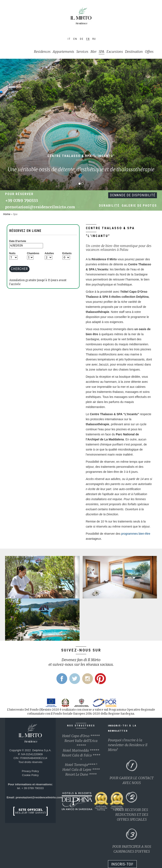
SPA (102, 52)
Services (82, 52)
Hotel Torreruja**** (81, 765)
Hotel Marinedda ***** (81, 750)
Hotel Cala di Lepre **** (81, 770)
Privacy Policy (30, 771)
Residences (42, 52)
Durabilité (109, 206)
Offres (149, 52)
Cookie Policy (30, 775)
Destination (134, 52)
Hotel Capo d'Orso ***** (81, 736)
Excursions (115, 52)
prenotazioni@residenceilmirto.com (40, 207)
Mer (94, 52)
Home (7, 214)
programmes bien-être (136, 534)
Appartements (63, 52)
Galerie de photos (139, 206)
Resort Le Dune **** (81, 774)
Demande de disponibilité (133, 195)
